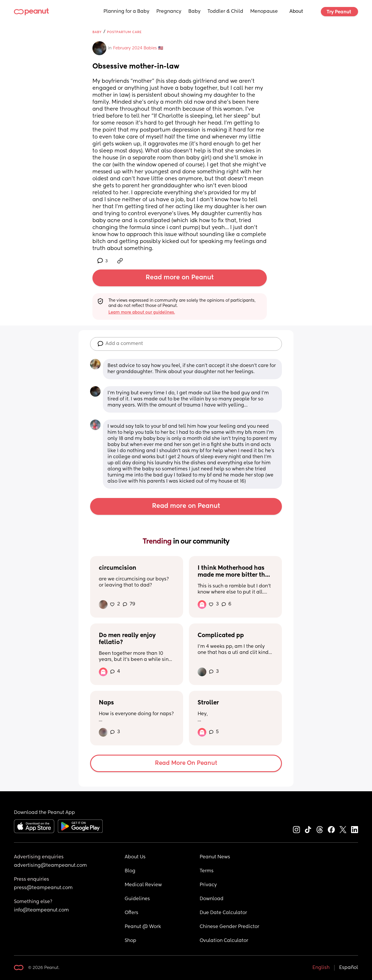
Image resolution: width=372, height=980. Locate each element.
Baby (194, 12)
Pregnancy (169, 12)
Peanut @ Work (143, 927)
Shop (130, 941)
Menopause (264, 12)
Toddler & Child (225, 12)
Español (349, 968)
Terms (207, 871)
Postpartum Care (124, 32)
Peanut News (215, 857)
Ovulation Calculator (224, 941)
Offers (132, 913)
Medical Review (143, 885)
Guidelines (137, 899)
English (321, 968)
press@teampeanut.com (43, 888)
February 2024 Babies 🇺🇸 (138, 48)
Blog (130, 871)
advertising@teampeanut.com (50, 866)
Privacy (208, 885)
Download (212, 899)
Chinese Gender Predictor (229, 927)
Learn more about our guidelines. (142, 312)
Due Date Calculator (223, 913)
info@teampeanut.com (41, 910)
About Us (135, 857)
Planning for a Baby (126, 12)
